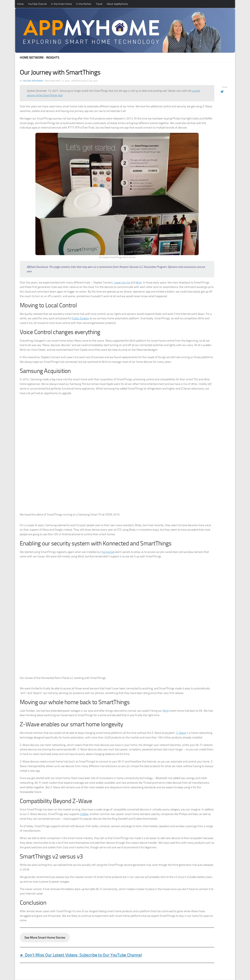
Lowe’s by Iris (122, 283)
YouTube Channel (37, 4)
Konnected (108, 552)
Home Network (32, 57)
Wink (139, 283)
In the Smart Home (61, 4)
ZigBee (84, 814)
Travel (99, 4)
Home (20, 4)
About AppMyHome (117, 4)
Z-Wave (181, 733)
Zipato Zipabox (80, 318)
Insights (53, 57)
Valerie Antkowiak (33, 81)
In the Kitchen (84, 4)
